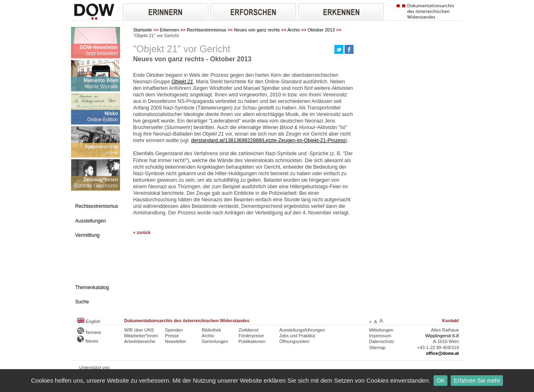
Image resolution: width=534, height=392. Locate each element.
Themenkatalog (92, 287)
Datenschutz (382, 341)
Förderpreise (251, 336)
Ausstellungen (90, 221)
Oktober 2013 (322, 30)
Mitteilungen (381, 330)
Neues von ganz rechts (257, 30)
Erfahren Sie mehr (477, 381)
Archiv (294, 30)
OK (441, 381)
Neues (88, 341)
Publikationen (252, 341)
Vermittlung (87, 235)
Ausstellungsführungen (302, 330)
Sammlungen (215, 341)
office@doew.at (442, 353)
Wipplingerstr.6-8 (442, 336)
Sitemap (377, 347)
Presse (172, 336)
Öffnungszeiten (294, 341)
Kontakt (451, 321)
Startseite (142, 30)
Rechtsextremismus (207, 30)
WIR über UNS (139, 330)
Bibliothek (211, 330)
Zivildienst (248, 330)
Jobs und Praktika (297, 336)
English (89, 321)
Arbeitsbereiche (140, 341)
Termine (89, 332)
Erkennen (169, 30)
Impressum (380, 336)
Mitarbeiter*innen (141, 336)
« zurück (142, 233)
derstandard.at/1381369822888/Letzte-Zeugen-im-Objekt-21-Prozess (268, 140)
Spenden (174, 330)
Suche (82, 302)
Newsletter (176, 341)
